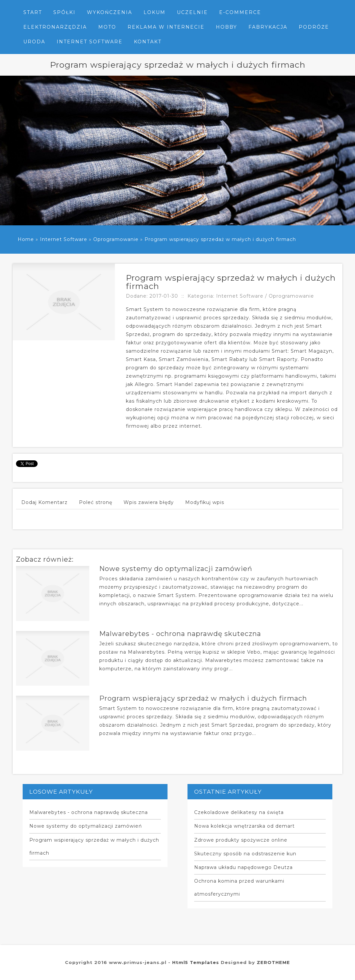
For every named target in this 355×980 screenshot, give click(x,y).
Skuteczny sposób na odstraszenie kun (245, 854)
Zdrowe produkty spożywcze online (241, 840)
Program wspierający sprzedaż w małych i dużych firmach (220, 239)
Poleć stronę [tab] (96, 502)
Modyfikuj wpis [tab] (205, 502)
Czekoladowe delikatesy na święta (239, 812)
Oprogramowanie (116, 239)
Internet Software (64, 239)
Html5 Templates (196, 962)
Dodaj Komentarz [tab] (44, 502)
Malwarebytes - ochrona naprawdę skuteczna (180, 634)
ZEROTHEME (273, 962)
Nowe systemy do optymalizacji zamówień (176, 569)
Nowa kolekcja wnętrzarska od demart (244, 826)
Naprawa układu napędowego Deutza (243, 867)
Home (26, 239)
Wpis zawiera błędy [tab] (149, 502)
